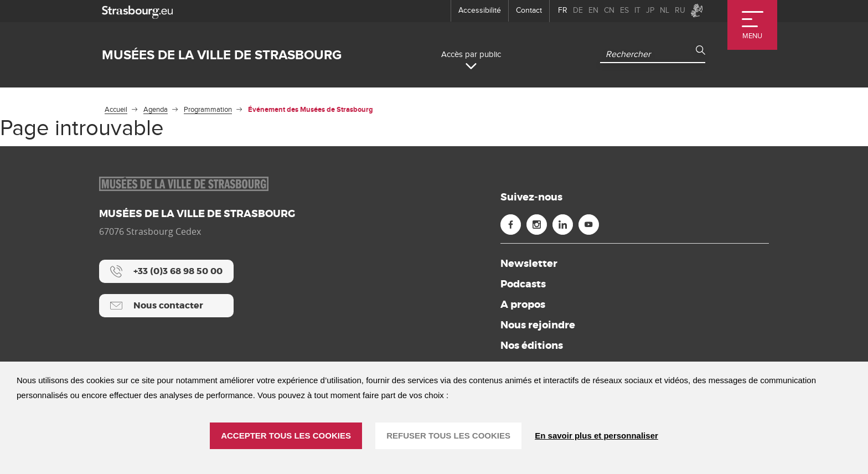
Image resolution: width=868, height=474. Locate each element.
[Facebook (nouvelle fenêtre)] (511, 225)
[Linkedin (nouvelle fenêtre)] (563, 225)
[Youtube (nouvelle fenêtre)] (589, 225)
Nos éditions (532, 346)
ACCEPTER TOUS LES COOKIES (286, 436)
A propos (523, 305)
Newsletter (529, 264)
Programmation (208, 110)
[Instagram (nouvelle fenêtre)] (537, 225)
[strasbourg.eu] (137, 11)
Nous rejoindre (538, 325)
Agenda (156, 110)
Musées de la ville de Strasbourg (222, 55)
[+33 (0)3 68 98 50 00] (166, 271)
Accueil (116, 110)
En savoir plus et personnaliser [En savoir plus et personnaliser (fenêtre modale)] (596, 436)
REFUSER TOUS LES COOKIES (448, 436)
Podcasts (523, 284)
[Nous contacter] (166, 306)
